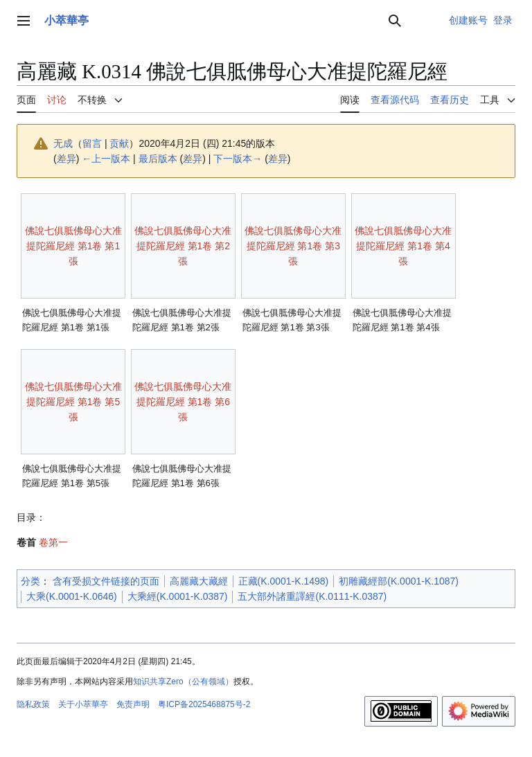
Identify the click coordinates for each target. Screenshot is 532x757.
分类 (30, 581)
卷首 (26, 542)
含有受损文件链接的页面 (106, 581)
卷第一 (53, 542)
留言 (92, 143)
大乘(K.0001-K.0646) (72, 596)
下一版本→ (238, 159)
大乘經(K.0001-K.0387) (178, 596)
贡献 (119, 143)
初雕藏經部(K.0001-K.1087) (399, 581)
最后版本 (158, 159)
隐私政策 (33, 704)
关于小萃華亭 (83, 704)
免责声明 (133, 704)
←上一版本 (106, 159)
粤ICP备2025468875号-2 (204, 704)
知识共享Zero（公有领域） (183, 682)
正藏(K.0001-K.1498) (284, 581)
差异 (66, 159)
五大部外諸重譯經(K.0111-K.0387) (312, 596)
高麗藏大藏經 (199, 581)
